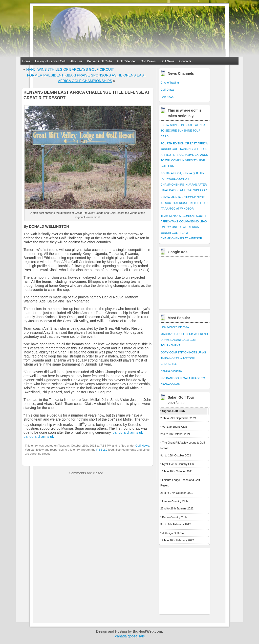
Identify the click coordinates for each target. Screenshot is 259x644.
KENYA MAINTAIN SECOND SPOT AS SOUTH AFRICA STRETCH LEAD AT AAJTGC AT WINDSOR (184, 203)
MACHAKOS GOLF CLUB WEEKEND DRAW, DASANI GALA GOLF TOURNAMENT (184, 340)
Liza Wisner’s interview (175, 327)
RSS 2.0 (102, 449)
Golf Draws (148, 61)
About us (76, 61)
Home (26, 61)
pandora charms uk (128, 432)
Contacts (185, 61)
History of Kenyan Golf (50, 61)
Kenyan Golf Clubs (100, 61)
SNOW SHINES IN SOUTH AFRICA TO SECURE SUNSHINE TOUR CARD (183, 131)
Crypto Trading (170, 83)
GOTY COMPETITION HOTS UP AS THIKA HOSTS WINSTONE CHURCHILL (183, 358)
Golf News (167, 61)
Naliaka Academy (171, 371)
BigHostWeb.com (147, 631)
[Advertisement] (185, 282)
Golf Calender (126, 61)
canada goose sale (130, 636)
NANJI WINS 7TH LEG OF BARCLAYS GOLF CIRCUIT (70, 69)
